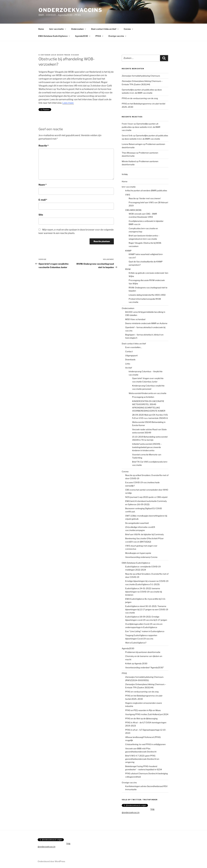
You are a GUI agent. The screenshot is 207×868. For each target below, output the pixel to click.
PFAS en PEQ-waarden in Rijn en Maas (143, 710)
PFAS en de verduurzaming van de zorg (140, 98)
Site (41, 215)
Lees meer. (68, 103)
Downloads (130, 359)
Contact (129, 351)
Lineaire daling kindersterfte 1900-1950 (147, 295)
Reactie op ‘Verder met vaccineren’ (145, 198)
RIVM (128, 269)
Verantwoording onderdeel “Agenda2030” (145, 667)
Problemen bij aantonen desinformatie (143, 652)
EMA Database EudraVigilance (54, 36)
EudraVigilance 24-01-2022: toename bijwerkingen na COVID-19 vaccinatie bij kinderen (144, 592)
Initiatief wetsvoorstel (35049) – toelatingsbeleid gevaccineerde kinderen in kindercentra (147, 447)
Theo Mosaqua (129, 153)
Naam (43, 185)
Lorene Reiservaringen (132, 144)
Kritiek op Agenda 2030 (136, 663)
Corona (129, 29)
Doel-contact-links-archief (105, 29)
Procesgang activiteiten (143, 397)
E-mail (43, 200)
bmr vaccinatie (58, 29)
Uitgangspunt (131, 355)
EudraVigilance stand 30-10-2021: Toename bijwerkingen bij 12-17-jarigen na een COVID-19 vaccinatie (147, 609)
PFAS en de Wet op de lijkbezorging (141, 718)
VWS (128, 195)
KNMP (128, 251)
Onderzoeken (79, 29)
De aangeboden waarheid (137, 523)
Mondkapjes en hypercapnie (138, 553)
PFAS (100, 36)
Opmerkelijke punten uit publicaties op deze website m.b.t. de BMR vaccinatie (141, 127)
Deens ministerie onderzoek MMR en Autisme (146, 323)
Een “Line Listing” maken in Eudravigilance (145, 631)
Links (128, 364)
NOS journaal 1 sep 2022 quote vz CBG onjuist (146, 497)
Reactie (44, 146)
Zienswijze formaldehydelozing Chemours (141, 76)
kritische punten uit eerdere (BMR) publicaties (146, 190)
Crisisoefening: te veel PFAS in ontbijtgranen (145, 744)
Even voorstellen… (134, 347)
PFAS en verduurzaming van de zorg (142, 692)
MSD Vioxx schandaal (135, 319)
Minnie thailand (129, 161)
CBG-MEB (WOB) (133, 210)
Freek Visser (71, 55)
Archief (129, 368)
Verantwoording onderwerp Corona (141, 557)
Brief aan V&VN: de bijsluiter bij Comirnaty (144, 534)
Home (41, 29)
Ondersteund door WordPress (51, 861)
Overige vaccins (118, 36)
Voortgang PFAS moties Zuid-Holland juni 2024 (147, 714)
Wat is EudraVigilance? (136, 643)
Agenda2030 (83, 36)
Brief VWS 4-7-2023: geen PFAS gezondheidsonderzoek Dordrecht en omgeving (142, 759)
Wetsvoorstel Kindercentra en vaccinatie (147, 393)
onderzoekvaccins (70, 10)
